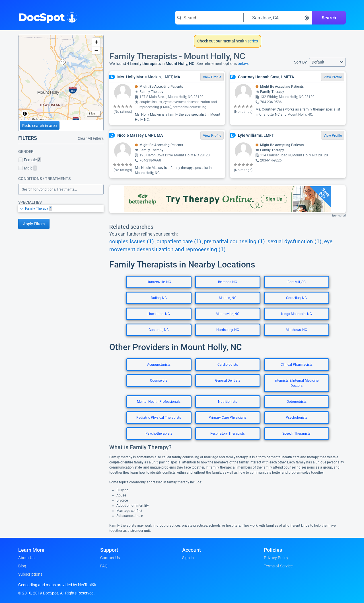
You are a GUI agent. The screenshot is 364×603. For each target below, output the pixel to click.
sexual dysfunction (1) (295, 242)
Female (30, 160)
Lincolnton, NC (159, 314)
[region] (61, 77)
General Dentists (228, 381)
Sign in (188, 558)
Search (329, 18)
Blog (22, 566)
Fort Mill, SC (297, 282)
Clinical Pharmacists (297, 365)
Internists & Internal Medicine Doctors (296, 383)
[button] (327, 62)
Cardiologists (228, 365)
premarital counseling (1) (234, 242)
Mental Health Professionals (159, 402)
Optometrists (297, 402)
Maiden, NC (228, 298)
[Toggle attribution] (25, 114)
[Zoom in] (96, 42)
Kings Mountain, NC (297, 314)
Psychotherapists (159, 434)
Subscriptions (30, 574)
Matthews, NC (296, 330)
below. (243, 64)
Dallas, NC (159, 298)
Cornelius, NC (296, 298)
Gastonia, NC (159, 330)
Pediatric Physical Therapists (159, 418)
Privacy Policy (276, 558)
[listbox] (61, 208)
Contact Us (110, 558)
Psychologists (297, 418)
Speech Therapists (296, 434)
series (252, 41)
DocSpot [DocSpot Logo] (47, 17)
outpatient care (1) (179, 242)
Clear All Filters (91, 138)
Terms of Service (278, 566)
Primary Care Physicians (228, 418)
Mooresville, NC (228, 314)
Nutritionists (228, 402)
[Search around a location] (278, 18)
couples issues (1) (132, 242)
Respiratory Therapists (228, 434)
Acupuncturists (159, 365)
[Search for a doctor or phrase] (209, 18)
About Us (26, 558)
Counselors (159, 381)
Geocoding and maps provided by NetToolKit (57, 585)
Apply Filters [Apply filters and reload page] (34, 224)
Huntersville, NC (159, 282)
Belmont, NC (228, 282)
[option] (64, 209)
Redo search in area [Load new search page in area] (40, 126)
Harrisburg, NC (228, 330)
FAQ (104, 566)
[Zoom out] (96, 50)
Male (28, 168)
